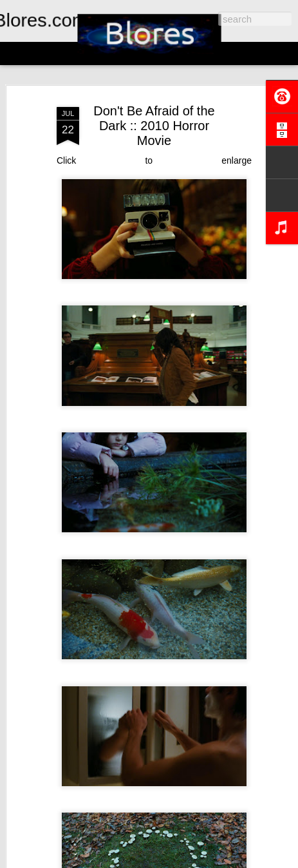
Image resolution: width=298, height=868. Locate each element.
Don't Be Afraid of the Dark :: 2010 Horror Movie (154, 126)
